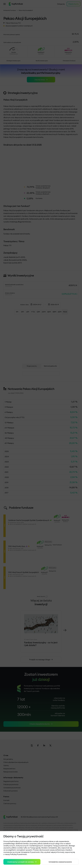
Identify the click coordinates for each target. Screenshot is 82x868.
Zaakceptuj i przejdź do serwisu (22, 862)
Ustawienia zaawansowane (60, 862)
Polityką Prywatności (18, 854)
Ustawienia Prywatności (30, 852)
